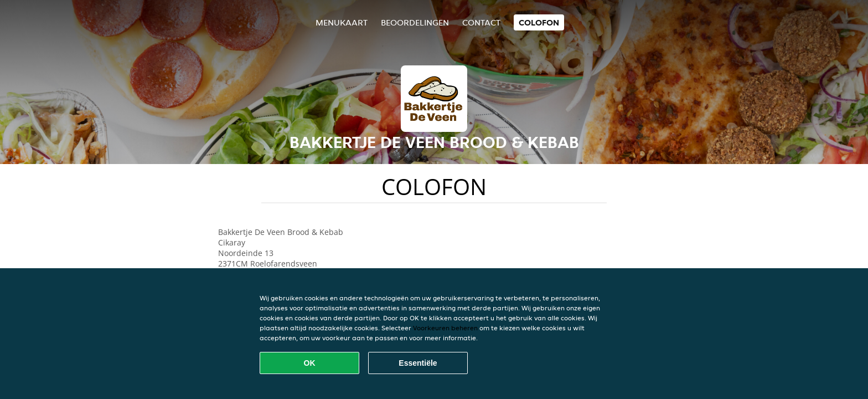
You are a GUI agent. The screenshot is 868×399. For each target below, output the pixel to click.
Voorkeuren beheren (445, 328)
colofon (539, 22)
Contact (481, 22)
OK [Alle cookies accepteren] (310, 363)
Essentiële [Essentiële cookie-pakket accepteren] (418, 363)
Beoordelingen (415, 22)
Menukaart (342, 22)
